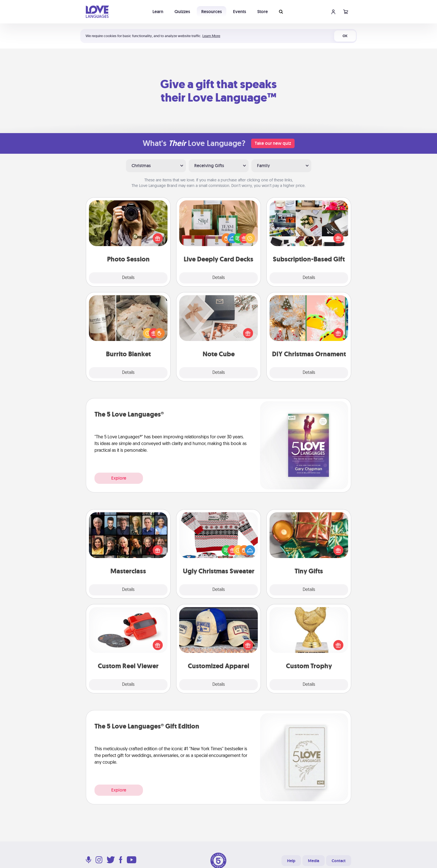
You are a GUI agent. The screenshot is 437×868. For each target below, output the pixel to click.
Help (291, 861)
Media (314, 861)
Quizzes (182, 12)
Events (240, 12)
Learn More (211, 36)
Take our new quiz (273, 143)
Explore (119, 478)
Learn (158, 12)
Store (263, 12)
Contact (339, 861)
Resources (212, 12)
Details (128, 278)
